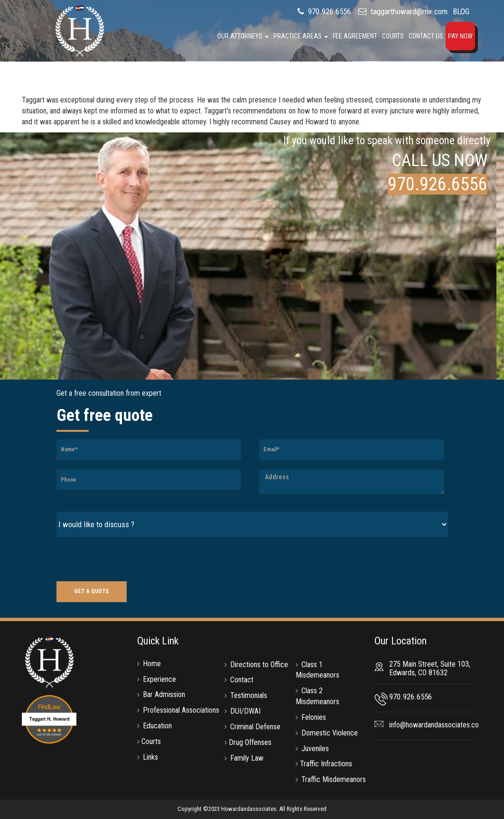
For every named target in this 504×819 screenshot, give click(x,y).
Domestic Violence (330, 733)
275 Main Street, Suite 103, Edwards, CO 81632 (430, 669)
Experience (159, 679)
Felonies (314, 717)
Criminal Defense (255, 727)
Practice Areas (301, 36)
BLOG (461, 11)
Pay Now (460, 36)
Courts (393, 36)
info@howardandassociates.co (434, 725)
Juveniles (315, 749)
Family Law (247, 758)
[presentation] (129, 560)
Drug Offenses (250, 742)
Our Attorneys (243, 36)
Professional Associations (181, 710)
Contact (242, 680)
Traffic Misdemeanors (334, 779)
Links (150, 757)
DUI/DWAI (245, 711)
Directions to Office (259, 665)
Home (152, 664)
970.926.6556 (328, 11)
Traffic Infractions (326, 764)
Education (157, 726)
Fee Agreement (355, 36)
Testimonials (249, 695)
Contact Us (426, 36)
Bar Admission (164, 694)
